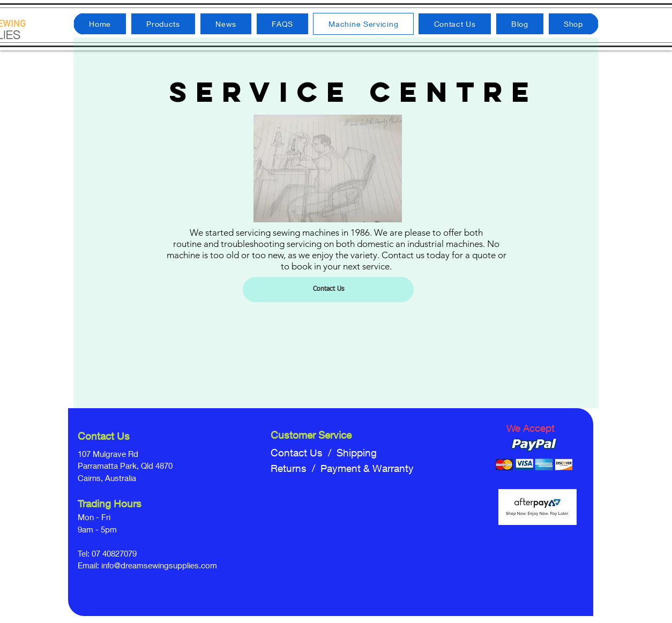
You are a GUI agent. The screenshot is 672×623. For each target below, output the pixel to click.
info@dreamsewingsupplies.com (159, 565)
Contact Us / (304, 453)
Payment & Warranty (367, 468)
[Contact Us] (328, 290)
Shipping (357, 453)
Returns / (296, 468)
